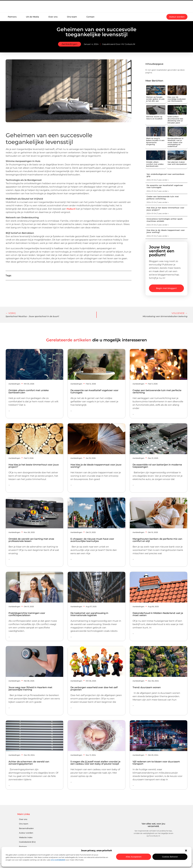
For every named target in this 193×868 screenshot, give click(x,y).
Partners (12, 17)
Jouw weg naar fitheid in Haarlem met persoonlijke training (30, 689)
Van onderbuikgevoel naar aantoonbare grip (165, 175)
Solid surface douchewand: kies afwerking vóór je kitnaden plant (175, 120)
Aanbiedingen (70, 44)
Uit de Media (32, 17)
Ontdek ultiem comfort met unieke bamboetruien (155, 164)
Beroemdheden (26, 828)
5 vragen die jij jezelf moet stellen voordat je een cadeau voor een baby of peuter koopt (95, 763)
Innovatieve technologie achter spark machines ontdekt (165, 220)
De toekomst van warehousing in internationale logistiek (89, 614)
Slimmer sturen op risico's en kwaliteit (154, 118)
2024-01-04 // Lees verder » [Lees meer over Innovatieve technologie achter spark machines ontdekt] (158, 225)
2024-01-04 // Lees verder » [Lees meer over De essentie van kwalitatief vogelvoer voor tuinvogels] (158, 191)
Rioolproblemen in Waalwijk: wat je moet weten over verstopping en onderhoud (175, 142)
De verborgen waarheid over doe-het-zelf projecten (94, 689)
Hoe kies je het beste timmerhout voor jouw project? (165, 209)
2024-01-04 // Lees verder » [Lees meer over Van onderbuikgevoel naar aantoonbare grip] (158, 180)
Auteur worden (26, 833)
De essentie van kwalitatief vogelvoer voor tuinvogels (165, 186)
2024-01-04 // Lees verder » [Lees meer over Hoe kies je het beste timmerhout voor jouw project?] (158, 213)
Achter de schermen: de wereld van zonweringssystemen (29, 763)
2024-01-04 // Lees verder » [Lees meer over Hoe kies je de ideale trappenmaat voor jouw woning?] (158, 236)
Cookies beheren (170, 857)
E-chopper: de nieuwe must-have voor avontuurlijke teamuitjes (92, 540)
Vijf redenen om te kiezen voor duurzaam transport (156, 763)
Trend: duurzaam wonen (147, 687)
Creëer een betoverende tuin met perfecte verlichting (163, 198)
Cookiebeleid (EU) (27, 842)
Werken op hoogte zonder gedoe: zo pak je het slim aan (155, 99)
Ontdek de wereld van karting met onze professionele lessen (31, 540)
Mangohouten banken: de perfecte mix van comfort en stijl (157, 540)
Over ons (53, 17)
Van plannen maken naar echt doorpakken (177, 163)
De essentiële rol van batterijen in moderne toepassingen (157, 466)
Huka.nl (71, 209)
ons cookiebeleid (58, 860)
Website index (26, 837)
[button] (186, 851)
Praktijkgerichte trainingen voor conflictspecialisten (27, 614)
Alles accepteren (134, 857)
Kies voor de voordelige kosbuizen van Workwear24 (177, 99)
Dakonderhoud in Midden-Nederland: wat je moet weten (158, 614)
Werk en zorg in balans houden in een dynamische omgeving (155, 141)
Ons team (72, 17)
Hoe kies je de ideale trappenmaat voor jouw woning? (166, 231)
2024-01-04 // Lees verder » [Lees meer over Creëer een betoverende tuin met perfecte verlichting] (158, 202)
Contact (90, 17)
